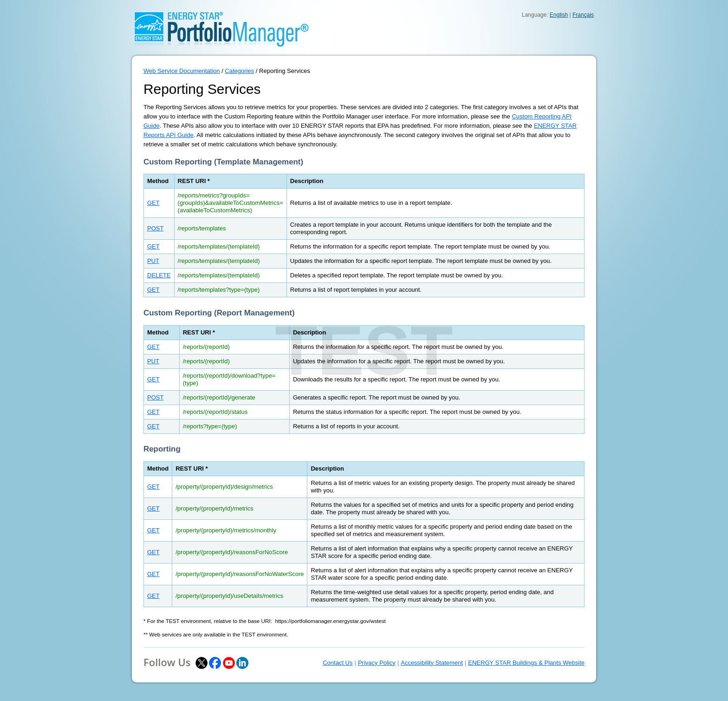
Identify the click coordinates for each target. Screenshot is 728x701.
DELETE (159, 275)
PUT (153, 261)
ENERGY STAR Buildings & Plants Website (526, 663)
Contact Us (338, 663)
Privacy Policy (377, 663)
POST (155, 228)
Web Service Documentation (182, 71)
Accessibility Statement (432, 663)
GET (153, 203)
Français (583, 15)
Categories (239, 71)
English (559, 15)
